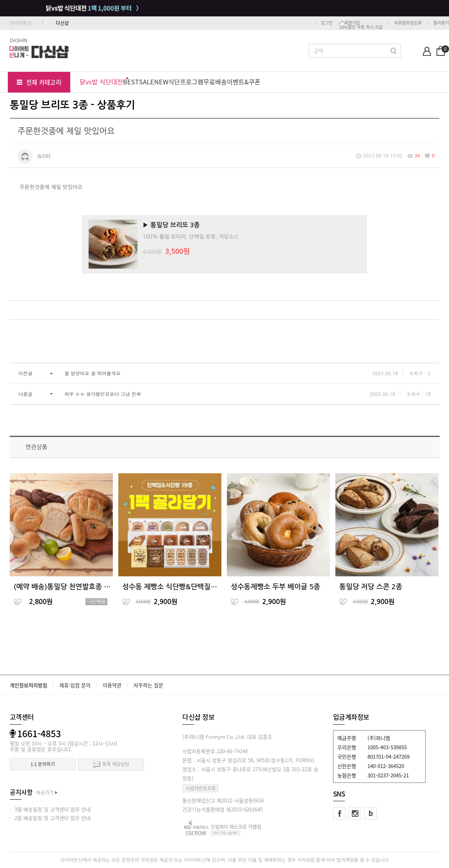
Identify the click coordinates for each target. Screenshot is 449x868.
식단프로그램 (186, 82)
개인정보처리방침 (29, 685)
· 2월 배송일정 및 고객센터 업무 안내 (50, 818)
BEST (131, 82)
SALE (147, 82)
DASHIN (19, 40)
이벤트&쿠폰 (244, 82)
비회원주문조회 (408, 23)
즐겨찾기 (441, 23)
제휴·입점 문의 (75, 685)
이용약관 (112, 685)
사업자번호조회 (200, 788)
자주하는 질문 (148, 685)
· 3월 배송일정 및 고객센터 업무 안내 (50, 809)
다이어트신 (21, 23)
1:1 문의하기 (43, 764)
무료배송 (215, 82)
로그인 (327, 23)
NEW (161, 82)
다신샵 (62, 23)
